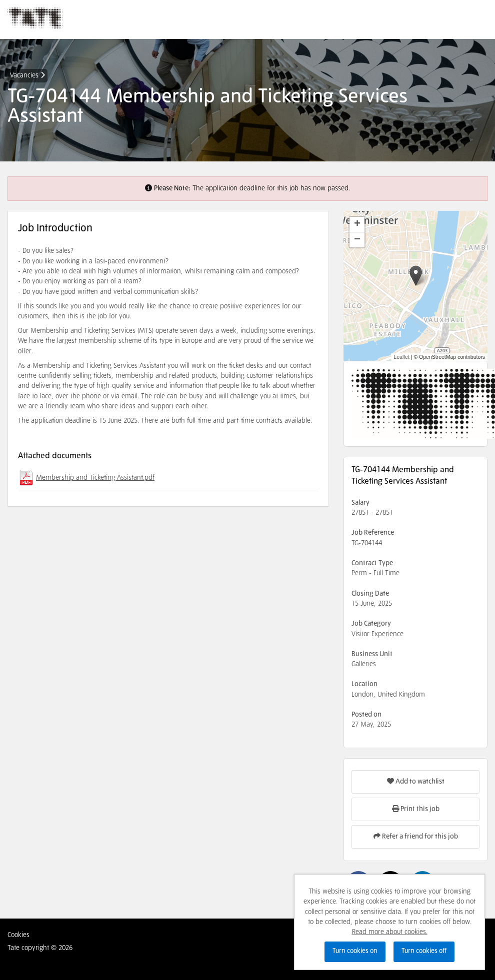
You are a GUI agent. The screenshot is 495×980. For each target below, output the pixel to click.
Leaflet (401, 357)
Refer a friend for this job (416, 836)
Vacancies (27, 75)
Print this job (416, 809)
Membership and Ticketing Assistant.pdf (95, 478)
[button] (416, 276)
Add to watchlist (416, 781)
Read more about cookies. (390, 932)
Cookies (18, 935)
